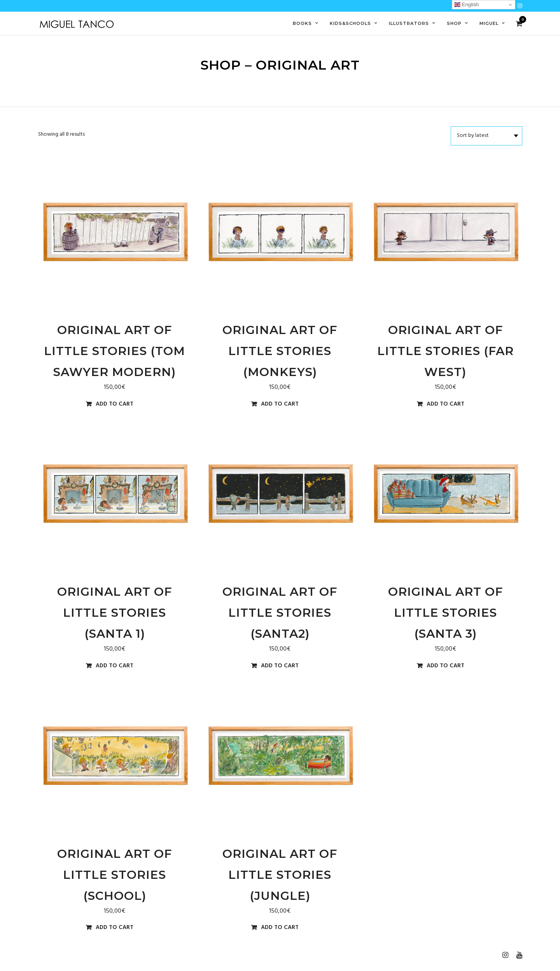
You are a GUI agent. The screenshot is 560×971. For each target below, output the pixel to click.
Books (302, 23)
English (466, 5)
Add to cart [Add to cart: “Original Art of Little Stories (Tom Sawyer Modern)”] (115, 404)
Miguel (489, 23)
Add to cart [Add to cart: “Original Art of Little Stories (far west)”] (445, 404)
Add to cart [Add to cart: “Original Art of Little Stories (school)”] (115, 928)
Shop (454, 23)
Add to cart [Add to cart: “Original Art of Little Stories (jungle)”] (280, 928)
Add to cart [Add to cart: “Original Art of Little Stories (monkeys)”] (280, 404)
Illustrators (409, 23)
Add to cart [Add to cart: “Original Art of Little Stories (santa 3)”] (445, 666)
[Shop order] (486, 136)
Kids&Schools (350, 23)
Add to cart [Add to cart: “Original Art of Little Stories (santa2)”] (280, 666)
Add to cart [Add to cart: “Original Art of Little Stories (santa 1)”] (115, 666)
